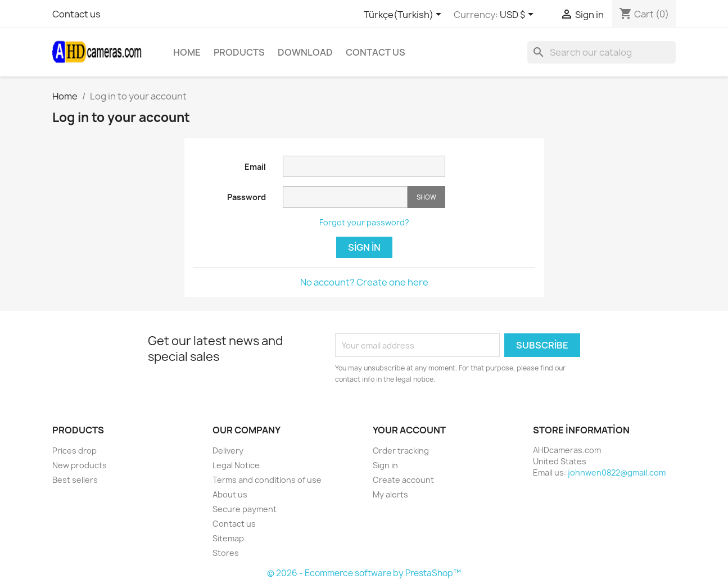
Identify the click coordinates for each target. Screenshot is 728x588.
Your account (409, 430)
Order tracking (401, 451)
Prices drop (74, 451)
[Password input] (345, 197)
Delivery (228, 451)
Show (426, 197)
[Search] (602, 52)
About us (230, 494)
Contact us (76, 14)
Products (239, 52)
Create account (403, 480)
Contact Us (376, 52)
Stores (226, 553)
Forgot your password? (364, 222)
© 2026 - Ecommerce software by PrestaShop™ (364, 573)
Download (305, 52)
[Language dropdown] (404, 15)
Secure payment (245, 509)
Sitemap (228, 538)
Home (187, 52)
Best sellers (75, 480)
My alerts (390, 494)
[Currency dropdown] (519, 15)
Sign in (364, 247)
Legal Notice (236, 465)
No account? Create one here (364, 282)
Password (247, 197)
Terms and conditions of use (267, 480)
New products (80, 465)
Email (255, 167)
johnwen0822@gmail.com (617, 472)
